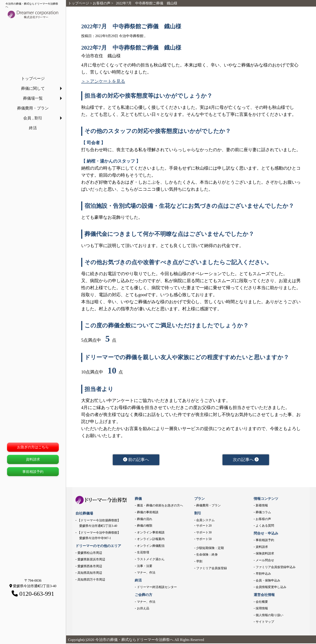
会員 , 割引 (33, 118)
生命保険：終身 (207, 555)
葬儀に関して (33, 88)
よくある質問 (265, 527)
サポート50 (204, 540)
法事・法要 (145, 567)
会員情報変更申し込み (271, 588)
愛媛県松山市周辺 (90, 553)
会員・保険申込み (268, 581)
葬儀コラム (263, 513)
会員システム (205, 521)
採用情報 (262, 609)
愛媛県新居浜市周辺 (91, 560)
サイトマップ (265, 623)
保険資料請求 (265, 554)
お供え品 (143, 609)
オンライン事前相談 (151, 533)
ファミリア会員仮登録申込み (276, 568)
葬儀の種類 (145, 527)
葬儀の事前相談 (148, 513)
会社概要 (262, 602)
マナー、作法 (146, 573)
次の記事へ (246, 460)
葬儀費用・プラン (33, 108)
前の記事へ (136, 460)
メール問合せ (265, 561)
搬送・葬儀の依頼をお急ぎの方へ (160, 506)
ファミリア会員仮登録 (212, 569)
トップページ (33, 79)
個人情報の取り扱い (269, 616)
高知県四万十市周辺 (91, 580)
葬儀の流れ (145, 520)
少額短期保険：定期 (210, 549)
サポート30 (204, 533)
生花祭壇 (143, 553)
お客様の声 (263, 520)
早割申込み (263, 575)
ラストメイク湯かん (151, 560)
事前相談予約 (33, 472)
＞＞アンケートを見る (103, 81)
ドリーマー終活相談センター (157, 588)
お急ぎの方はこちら (33, 447)
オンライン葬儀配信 (151, 546)
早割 (199, 562)
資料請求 (33, 459)
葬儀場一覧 (33, 98)
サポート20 (204, 527)
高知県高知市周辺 (90, 574)
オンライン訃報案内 (151, 540)
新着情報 (262, 506)
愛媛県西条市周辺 (90, 567)
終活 (33, 128)
